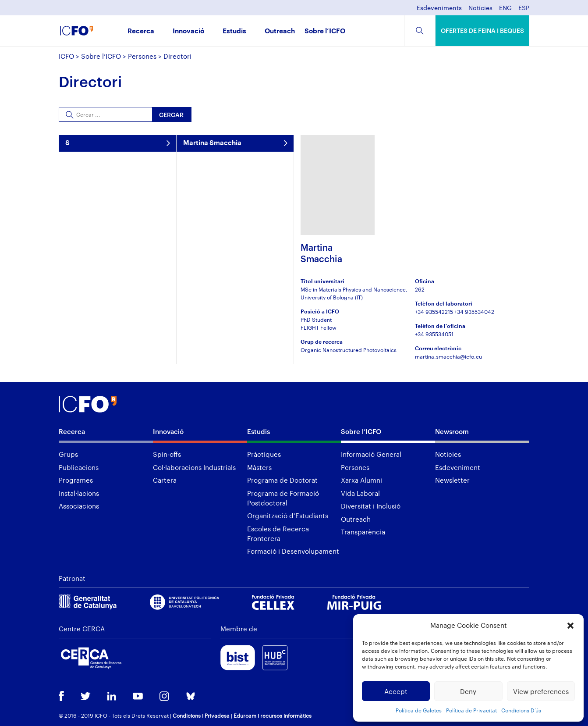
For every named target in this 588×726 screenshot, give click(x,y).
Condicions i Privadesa (201, 715)
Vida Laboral (360, 493)
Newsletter (452, 480)
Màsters (259, 467)
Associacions (79, 506)
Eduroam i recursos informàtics (273, 715)
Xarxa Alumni (361, 480)
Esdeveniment (458, 467)
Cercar (171, 115)
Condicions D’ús (521, 710)
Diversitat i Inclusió (371, 506)
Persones (142, 56)
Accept (396, 691)
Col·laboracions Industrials (194, 467)
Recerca (141, 31)
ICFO (66, 56)
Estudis (234, 31)
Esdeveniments (439, 8)
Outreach (280, 31)
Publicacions (79, 467)
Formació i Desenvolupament (293, 551)
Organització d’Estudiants (288, 516)
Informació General (371, 454)
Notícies (480, 8)
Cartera (165, 480)
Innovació (188, 31)
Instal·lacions (79, 493)
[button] (570, 626)
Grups (68, 454)
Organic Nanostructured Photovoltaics (349, 350)
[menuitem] (505, 10)
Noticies (448, 454)
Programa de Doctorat (282, 480)
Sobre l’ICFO (325, 31)
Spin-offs (167, 454)
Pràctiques (264, 454)
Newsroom (452, 431)
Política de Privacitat (471, 710)
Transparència (363, 532)
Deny (468, 691)
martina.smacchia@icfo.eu (448, 356)
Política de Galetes (419, 710)
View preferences (541, 691)
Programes (76, 480)
